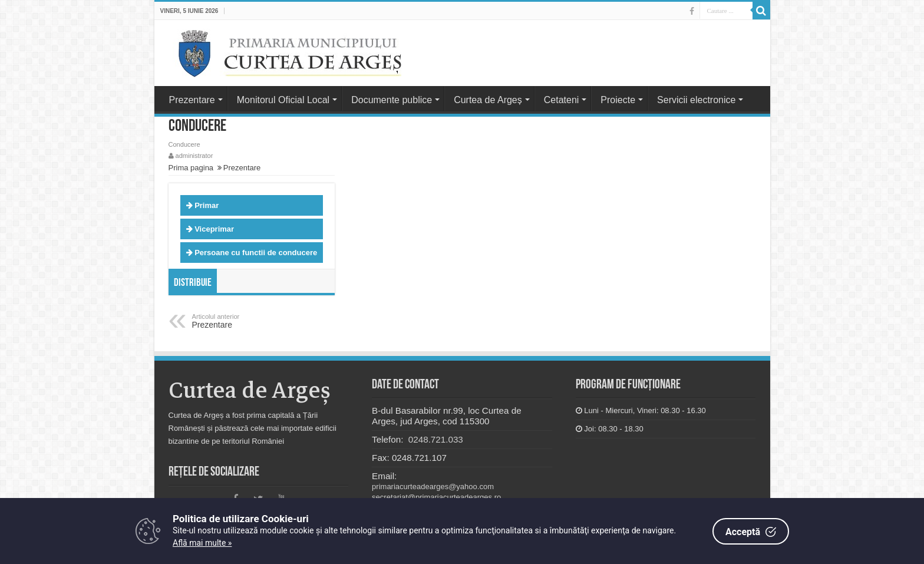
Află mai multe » (202, 543)
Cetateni (562, 100)
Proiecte (618, 100)
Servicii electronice (696, 100)
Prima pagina (191, 168)
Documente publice (392, 100)
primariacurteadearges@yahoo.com (433, 487)
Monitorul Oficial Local (283, 100)
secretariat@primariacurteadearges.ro (436, 497)
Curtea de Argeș (488, 100)
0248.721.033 (435, 439)
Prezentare (192, 100)
